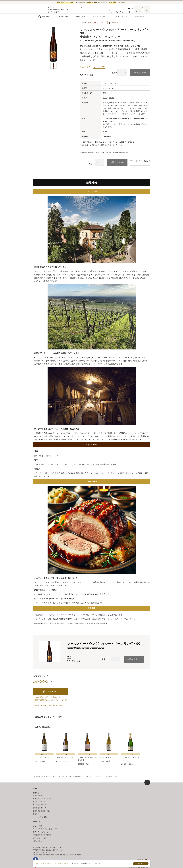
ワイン (105, 97)
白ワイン (113, 97)
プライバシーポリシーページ (43, 863)
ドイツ (105, 87)
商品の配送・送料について (42, 796)
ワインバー (147, 11)
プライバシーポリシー (40, 831)
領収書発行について (40, 804)
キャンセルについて (40, 801)
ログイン (115, 11)
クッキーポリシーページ (62, 863)
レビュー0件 (99, 67)
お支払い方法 (37, 793)
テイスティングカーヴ (40, 826)
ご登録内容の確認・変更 (41, 806)
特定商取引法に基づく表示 (42, 828)
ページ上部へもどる (147, 780)
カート (130, 11)
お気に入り (123, 11)
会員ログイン (37, 809)
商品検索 (78, 775)
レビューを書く (52, 690)
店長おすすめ (80, 16)
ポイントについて (39, 799)
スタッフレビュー (121, 16)
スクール (139, 11)
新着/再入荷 (63, 16)
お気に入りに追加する (135, 161)
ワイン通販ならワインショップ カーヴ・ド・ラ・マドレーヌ (41, 9)
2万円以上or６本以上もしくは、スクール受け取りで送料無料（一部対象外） (108, 151)
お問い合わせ (37, 833)
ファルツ (113, 87)
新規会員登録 (140, 16)
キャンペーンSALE (100, 16)
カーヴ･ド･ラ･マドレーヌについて (45, 823)
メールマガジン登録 (40, 812)
